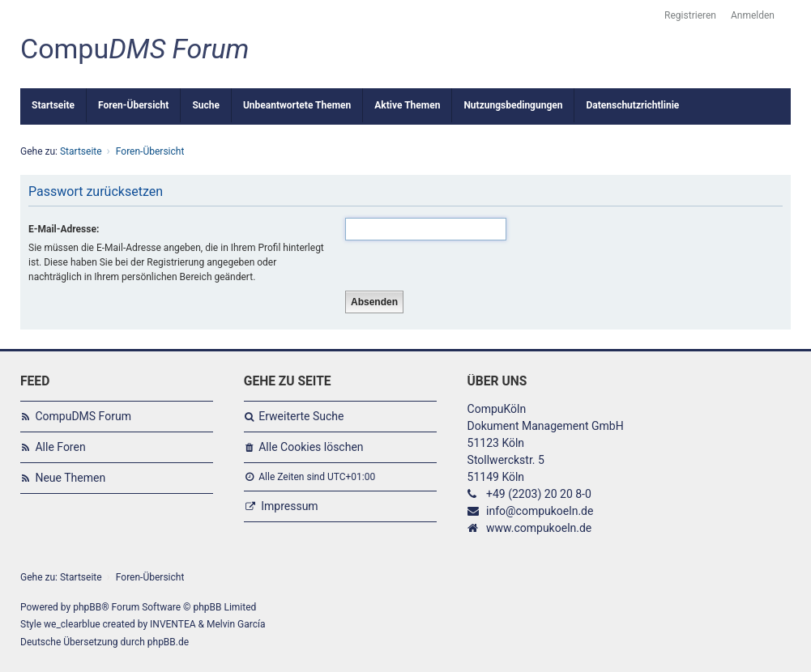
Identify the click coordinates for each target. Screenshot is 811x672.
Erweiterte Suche (301, 416)
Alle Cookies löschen (311, 447)
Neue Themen (70, 478)
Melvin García (236, 624)
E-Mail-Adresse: (64, 229)
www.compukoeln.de (539, 528)
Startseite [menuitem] (53, 105)
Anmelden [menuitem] (753, 15)
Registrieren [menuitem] (690, 15)
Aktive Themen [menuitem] (407, 105)
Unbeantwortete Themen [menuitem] (297, 105)
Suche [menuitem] (206, 105)
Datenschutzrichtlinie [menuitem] (632, 105)
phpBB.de (168, 642)
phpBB (87, 607)
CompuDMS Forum (83, 416)
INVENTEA (173, 624)
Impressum (289, 506)
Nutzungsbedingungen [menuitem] (513, 105)
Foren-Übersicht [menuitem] (133, 105)
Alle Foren (60, 447)
